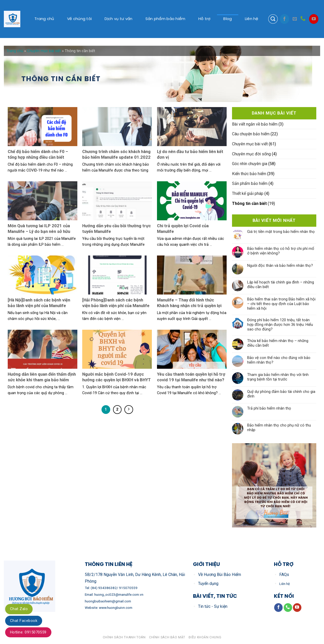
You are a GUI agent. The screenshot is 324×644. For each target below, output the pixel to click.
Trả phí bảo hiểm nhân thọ (269, 408)
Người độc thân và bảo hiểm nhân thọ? (280, 266)
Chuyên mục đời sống (251, 154)
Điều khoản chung (205, 637)
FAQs (284, 575)
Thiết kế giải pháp (248, 193)
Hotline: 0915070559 (28, 632)
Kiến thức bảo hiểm (249, 174)
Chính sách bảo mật (167, 637)
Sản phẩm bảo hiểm (165, 19)
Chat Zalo (19, 609)
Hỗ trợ (205, 19)
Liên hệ (252, 19)
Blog (228, 19)
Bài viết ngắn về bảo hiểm (255, 124)
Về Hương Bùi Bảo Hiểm (220, 575)
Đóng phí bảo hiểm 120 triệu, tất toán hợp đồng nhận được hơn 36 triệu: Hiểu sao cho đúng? (280, 325)
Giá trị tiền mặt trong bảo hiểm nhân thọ (281, 232)
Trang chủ (44, 19)
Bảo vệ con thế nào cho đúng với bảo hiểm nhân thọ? (279, 360)
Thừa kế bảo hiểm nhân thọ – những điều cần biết (278, 343)
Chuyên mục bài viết (44, 51)
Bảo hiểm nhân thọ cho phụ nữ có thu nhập (279, 428)
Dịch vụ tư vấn (118, 19)
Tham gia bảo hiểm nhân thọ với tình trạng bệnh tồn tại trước (278, 377)
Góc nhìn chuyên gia (250, 164)
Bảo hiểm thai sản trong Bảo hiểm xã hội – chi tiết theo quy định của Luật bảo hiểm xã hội (281, 304)
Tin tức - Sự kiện (213, 606)
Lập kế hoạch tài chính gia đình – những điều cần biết (281, 285)
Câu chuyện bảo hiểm (251, 134)
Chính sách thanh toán (124, 637)
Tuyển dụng (208, 584)
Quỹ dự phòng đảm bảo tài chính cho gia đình (281, 394)
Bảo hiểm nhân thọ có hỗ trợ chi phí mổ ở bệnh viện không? (281, 251)
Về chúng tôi (80, 19)
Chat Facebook (24, 621)
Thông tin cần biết (249, 203)
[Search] (273, 19)
